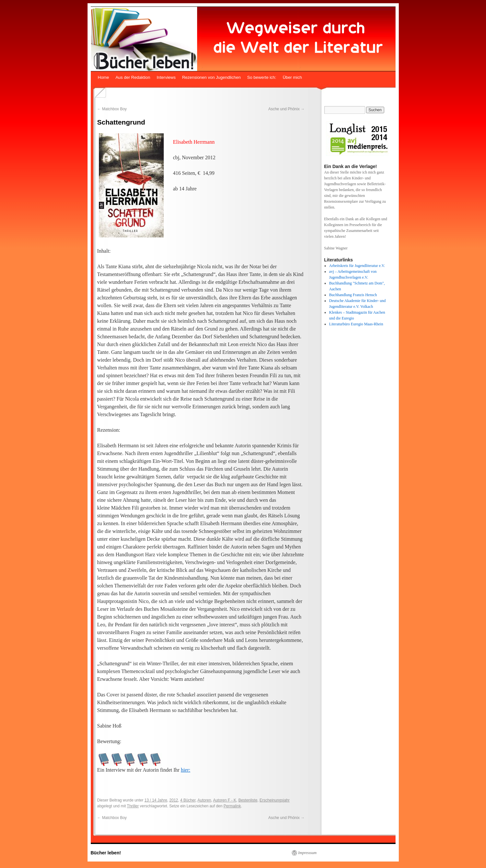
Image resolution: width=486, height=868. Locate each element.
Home (104, 77)
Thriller (133, 806)
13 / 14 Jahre (156, 800)
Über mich (292, 77)
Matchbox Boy (112, 109)
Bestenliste (248, 800)
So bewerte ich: (262, 77)
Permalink (232, 806)
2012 (174, 800)
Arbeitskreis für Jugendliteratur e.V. (357, 266)
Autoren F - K (225, 800)
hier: (186, 770)
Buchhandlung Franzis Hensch (353, 295)
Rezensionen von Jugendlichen (212, 77)
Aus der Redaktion (133, 77)
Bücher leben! (106, 853)
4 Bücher (188, 800)
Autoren (204, 800)
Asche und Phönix (286, 109)
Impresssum (308, 853)
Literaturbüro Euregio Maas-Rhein (356, 324)
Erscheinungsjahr (275, 800)
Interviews (166, 77)
